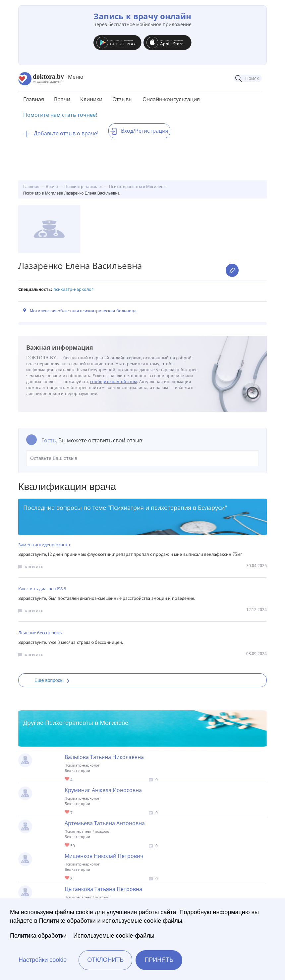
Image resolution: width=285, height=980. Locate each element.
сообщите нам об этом (114, 382)
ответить (34, 566)
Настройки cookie (43, 960)
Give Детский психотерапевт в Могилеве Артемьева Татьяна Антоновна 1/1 (67, 846)
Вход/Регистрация (139, 131)
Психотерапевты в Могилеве (87, 723)
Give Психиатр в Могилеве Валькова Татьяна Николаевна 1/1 (67, 779)
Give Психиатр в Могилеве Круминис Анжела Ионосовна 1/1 (67, 812)
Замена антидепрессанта (44, 545)
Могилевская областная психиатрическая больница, (84, 311)
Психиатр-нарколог (73, 289)
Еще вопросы (54, 680)
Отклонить (105, 960)
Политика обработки (38, 936)
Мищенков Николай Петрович (104, 856)
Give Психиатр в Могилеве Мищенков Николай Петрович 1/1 (67, 878)
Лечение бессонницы (40, 633)
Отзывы (122, 99)
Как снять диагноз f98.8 (42, 589)
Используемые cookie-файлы (114, 936)
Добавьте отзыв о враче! (61, 133)
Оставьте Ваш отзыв (142, 458)
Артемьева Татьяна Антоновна (105, 823)
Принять (159, 960)
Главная (34, 99)
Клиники (91, 99)
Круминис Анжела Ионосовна (103, 790)
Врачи (62, 99)
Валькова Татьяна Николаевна (104, 757)
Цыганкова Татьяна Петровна (103, 889)
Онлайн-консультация (171, 99)
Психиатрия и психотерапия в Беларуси (167, 508)
